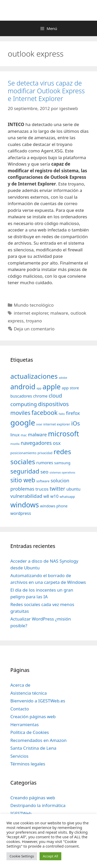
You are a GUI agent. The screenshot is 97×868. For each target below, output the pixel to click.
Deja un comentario (34, 329)
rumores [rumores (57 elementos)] (45, 463)
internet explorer (31, 313)
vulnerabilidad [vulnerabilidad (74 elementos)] (26, 496)
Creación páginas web (33, 716)
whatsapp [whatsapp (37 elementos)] (67, 497)
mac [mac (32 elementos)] (24, 435)
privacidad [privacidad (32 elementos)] (45, 453)
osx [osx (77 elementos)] (57, 443)
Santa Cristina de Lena (33, 748)
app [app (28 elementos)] (39, 388)
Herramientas (25, 724)
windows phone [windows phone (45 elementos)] (54, 506)
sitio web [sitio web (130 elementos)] (23, 480)
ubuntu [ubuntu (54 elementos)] (73, 489)
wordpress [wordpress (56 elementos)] (21, 513)
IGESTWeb (21, 813)
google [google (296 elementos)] (23, 423)
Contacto (20, 709)
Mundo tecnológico (34, 305)
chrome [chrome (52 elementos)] (40, 396)
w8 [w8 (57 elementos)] (46, 496)
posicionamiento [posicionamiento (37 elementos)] (23, 453)
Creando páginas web (33, 798)
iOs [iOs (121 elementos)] (76, 423)
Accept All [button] (50, 856)
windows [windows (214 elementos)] (25, 505)
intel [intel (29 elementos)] (39, 424)
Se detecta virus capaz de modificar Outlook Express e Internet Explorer (46, 91)
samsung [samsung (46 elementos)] (62, 463)
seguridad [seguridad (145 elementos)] (25, 471)
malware (59, 313)
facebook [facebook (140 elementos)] (45, 413)
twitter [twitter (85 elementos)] (57, 489)
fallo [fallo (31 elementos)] (62, 414)
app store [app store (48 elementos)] (70, 388)
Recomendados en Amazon (38, 740)
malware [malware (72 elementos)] (37, 435)
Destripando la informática (38, 805)
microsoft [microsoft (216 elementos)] (63, 434)
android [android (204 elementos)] (23, 387)
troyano (34, 321)
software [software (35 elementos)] (43, 481)
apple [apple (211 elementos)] (52, 387)
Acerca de (20, 685)
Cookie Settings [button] (22, 856)
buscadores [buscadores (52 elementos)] (21, 396)
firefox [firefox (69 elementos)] (73, 413)
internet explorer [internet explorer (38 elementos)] (57, 424)
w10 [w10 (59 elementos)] (54, 496)
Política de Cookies (30, 732)
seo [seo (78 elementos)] (44, 472)
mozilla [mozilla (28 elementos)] (15, 444)
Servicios (19, 756)
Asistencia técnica (29, 693)
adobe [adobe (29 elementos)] (63, 378)
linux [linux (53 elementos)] (15, 435)
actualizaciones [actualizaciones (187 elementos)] (34, 376)
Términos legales (28, 764)
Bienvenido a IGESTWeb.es (38, 701)
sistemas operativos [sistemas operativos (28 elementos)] (62, 472)
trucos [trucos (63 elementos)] (42, 489)
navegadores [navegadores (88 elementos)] (36, 443)
